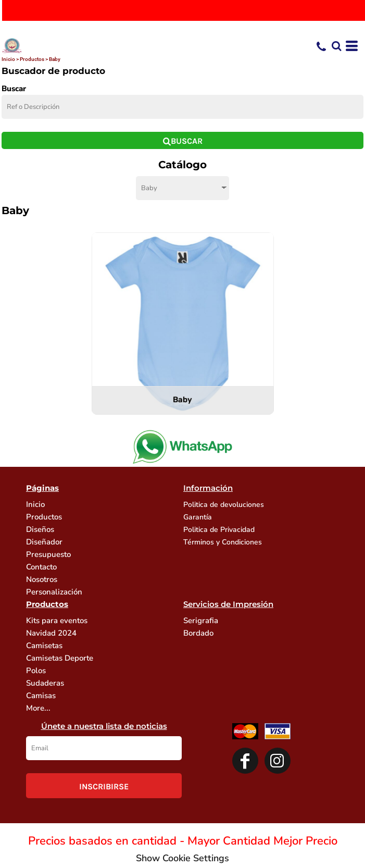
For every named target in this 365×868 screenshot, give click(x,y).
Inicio (8, 59)
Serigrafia (201, 621)
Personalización (54, 592)
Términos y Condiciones (223, 542)
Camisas (41, 696)
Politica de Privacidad (219, 530)
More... (38, 708)
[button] (336, 46)
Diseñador (44, 542)
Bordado (198, 633)
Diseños (40, 529)
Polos (36, 671)
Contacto (41, 567)
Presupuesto (48, 554)
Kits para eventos (57, 621)
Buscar (14, 89)
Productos (32, 59)
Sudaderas (45, 683)
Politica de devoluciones (224, 505)
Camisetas (44, 646)
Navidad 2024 (51, 633)
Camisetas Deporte (60, 658)
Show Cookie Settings (182, 858)
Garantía (198, 517)
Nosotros (42, 579)
